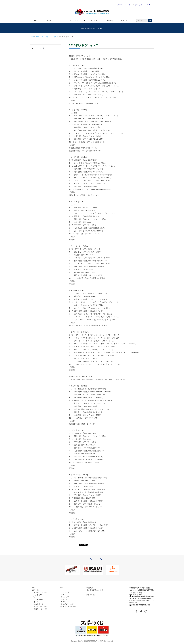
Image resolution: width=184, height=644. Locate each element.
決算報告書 (91, 595)
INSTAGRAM (146, 611)
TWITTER (141, 611)
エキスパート (66, 602)
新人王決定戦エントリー (96, 590)
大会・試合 (93, 20)
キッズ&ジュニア (67, 604)
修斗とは (50, 20)
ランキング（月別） (41, 607)
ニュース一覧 (39, 48)
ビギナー (64, 599)
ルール (36, 602)
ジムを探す (38, 595)
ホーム (35, 20)
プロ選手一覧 (39, 604)
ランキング (55, 37)
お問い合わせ (138, 5)
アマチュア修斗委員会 (68, 606)
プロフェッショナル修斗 (43, 37)
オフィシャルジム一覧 (123, 5)
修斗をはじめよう (40, 592)
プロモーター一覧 (40, 609)
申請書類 (110, 20)
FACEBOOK (136, 611)
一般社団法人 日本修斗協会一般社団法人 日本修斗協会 (92, 12)
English (149, 5)
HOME (32, 37)
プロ (62, 20)
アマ (77, 20)
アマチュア (65, 597)
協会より (124, 20)
